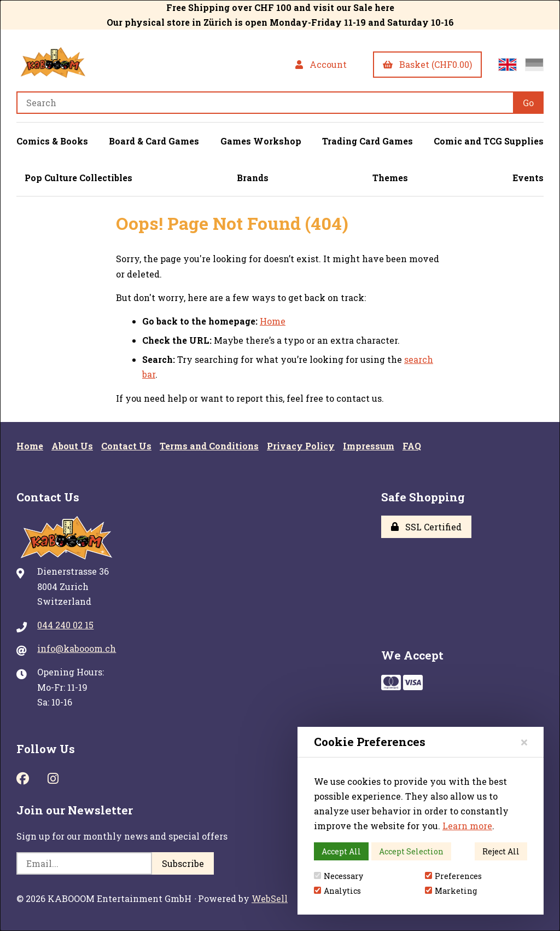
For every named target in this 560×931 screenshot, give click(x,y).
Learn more (467, 826)
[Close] (524, 742)
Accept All (341, 851)
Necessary (339, 876)
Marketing (451, 891)
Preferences (453, 876)
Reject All (501, 851)
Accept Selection (411, 851)
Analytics (337, 891)
